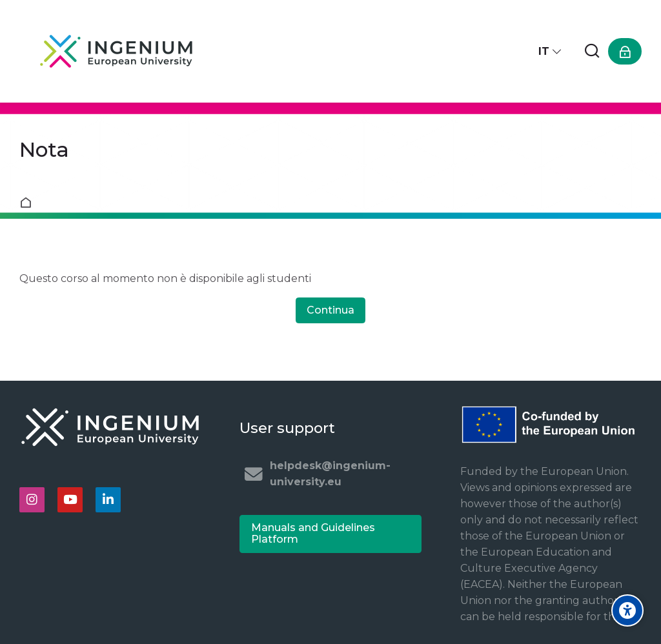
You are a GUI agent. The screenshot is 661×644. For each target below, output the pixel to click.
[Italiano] (550, 51)
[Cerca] (592, 51)
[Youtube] (70, 500)
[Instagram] (32, 500)
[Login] (625, 51)
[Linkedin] (108, 500)
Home (29, 203)
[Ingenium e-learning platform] (116, 51)
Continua (330, 310)
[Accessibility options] (627, 610)
